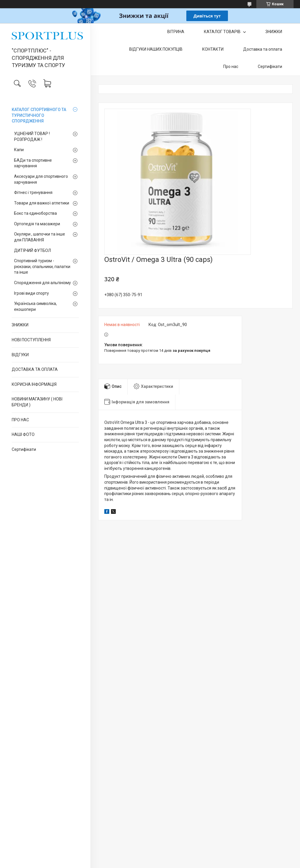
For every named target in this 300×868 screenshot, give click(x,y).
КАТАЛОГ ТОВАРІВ (223, 32)
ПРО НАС (20, 420)
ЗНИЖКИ (20, 325)
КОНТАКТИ (213, 49)
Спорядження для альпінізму (42, 283)
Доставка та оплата (263, 49)
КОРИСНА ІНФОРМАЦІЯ (34, 384)
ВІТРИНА (176, 32)
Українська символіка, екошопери (35, 306)
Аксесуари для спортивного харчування (41, 179)
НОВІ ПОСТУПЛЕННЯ (31, 340)
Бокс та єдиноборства (35, 213)
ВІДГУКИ (20, 355)
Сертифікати (24, 449)
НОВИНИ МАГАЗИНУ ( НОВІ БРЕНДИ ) (37, 402)
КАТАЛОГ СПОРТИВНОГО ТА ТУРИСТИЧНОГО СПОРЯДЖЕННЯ (39, 115)
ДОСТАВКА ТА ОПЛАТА (35, 369)
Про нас (231, 66)
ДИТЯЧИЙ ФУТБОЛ (33, 250)
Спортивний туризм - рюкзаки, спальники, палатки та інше (42, 266)
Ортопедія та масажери (37, 224)
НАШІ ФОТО (23, 434)
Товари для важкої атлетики (42, 203)
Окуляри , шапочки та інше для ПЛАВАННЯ (40, 237)
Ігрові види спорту (31, 293)
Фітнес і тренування (33, 192)
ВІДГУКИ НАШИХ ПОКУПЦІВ (156, 49)
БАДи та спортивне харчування (33, 163)
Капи (19, 150)
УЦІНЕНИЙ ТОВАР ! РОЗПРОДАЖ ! (32, 137)
